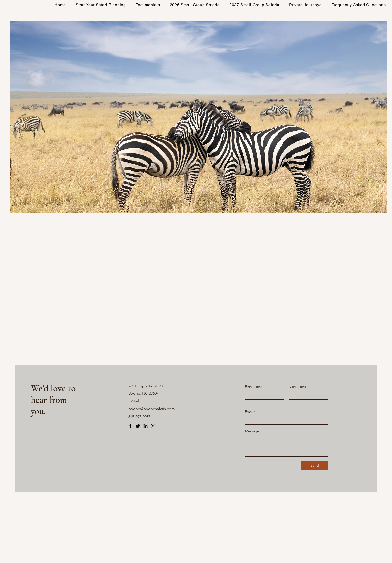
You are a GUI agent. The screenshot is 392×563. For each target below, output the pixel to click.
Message (252, 431)
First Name (253, 387)
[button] (195, 5)
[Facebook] (130, 426)
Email (249, 412)
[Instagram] (153, 426)
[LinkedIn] (146, 426)
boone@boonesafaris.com (152, 409)
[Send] (315, 466)
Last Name (298, 387)
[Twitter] (138, 426)
